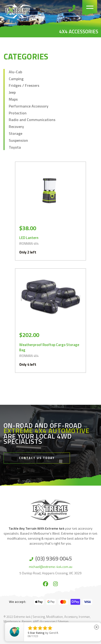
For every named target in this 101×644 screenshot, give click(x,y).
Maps (13, 99)
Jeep (12, 92)
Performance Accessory (29, 106)
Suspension (18, 140)
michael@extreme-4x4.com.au (51, 567)
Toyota (15, 147)
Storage (16, 133)
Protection (18, 113)
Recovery (16, 127)
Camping (16, 79)
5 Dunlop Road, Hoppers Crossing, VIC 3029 (50, 573)
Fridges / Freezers (24, 85)
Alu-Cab (15, 72)
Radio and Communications (32, 120)
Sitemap (63, 621)
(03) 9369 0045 (54, 558)
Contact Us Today (37, 458)
